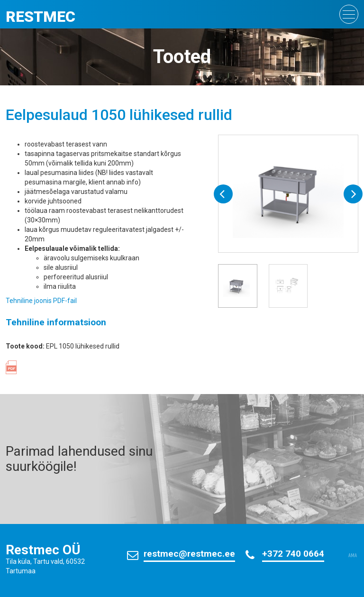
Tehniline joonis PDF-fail (41, 301)
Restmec (41, 17)
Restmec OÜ (43, 550)
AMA (353, 556)
